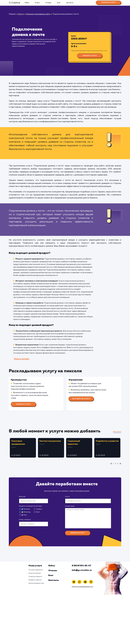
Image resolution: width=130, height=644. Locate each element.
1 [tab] (114, 465)
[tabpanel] (23, 448)
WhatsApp (26, 512)
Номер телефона (25, 520)
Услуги (37, 3)
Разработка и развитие (35, 580)
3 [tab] (118, 465)
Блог (59, 3)
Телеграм (26, 509)
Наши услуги (35, 566)
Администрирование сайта (36, 583)
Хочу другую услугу (81, 399)
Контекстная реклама (35, 573)
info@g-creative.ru (82, 570)
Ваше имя (22, 497)
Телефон (39, 509)
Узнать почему (22, 359)
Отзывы (48, 3)
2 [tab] (116, 465)
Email (38, 512)
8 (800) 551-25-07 (81, 566)
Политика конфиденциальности (82, 587)
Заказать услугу (108, 2)
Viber (24, 515)
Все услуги (117, 432)
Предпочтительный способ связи (30, 506)
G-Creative (15, 3)
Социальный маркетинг (35, 577)
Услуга (67, 497)
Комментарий (70, 506)
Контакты (70, 3)
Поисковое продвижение (36, 570)
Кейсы (27, 3)
